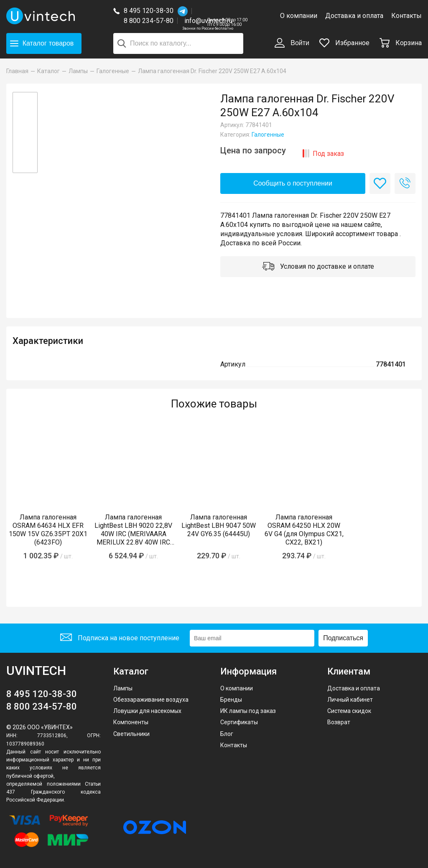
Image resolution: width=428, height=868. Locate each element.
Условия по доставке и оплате (318, 267)
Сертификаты (239, 722)
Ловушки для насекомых (147, 711)
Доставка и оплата (354, 16)
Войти (292, 43)
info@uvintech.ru (208, 21)
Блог (227, 734)
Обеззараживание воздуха (151, 700)
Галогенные (268, 135)
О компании (299, 16)
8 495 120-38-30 (149, 11)
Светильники (131, 734)
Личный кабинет (350, 700)
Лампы (123, 688)
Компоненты (131, 722)
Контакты (406, 16)
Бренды (231, 700)
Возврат (339, 722)
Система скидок (349, 711)
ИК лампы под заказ (248, 711)
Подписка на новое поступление (120, 638)
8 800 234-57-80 (151, 21)
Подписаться (343, 638)
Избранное (344, 43)
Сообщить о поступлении (293, 183)
